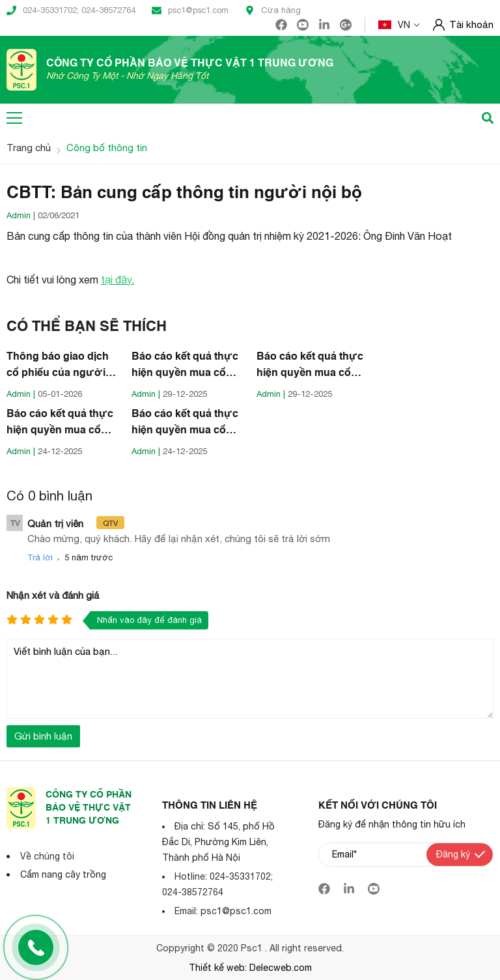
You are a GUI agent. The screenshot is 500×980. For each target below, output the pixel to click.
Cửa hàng (273, 10)
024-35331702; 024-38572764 (71, 10)
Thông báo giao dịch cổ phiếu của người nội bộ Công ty (58, 367)
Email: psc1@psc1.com (223, 911)
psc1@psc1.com (190, 10)
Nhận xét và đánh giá (53, 595)
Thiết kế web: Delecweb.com (250, 968)
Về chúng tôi (47, 856)
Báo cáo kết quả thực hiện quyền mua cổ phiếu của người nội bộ (185, 367)
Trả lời (40, 557)
